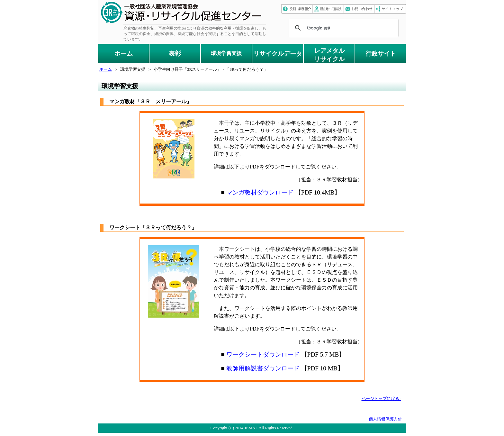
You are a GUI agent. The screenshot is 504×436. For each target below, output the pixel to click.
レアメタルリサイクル (329, 55)
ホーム (124, 54)
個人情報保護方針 (385, 419)
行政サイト (381, 54)
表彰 (175, 54)
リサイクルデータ (278, 54)
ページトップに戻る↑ (382, 399)
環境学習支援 (226, 53)
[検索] (343, 28)
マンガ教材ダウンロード (260, 192)
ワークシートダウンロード (263, 354)
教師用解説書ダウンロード (263, 368)
